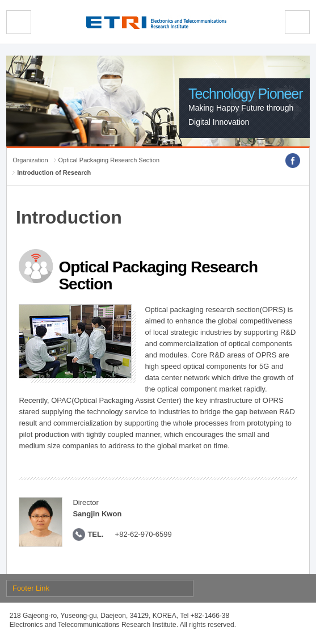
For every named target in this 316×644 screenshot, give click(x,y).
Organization (30, 160)
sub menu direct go (0, 0)
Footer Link (31, 588)
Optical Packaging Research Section (109, 160)
